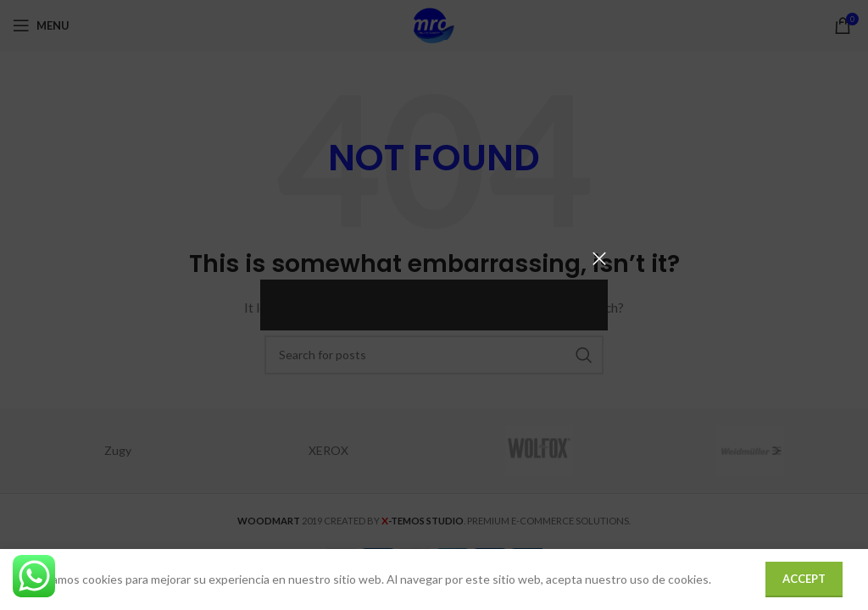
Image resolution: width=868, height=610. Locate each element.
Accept (804, 579)
